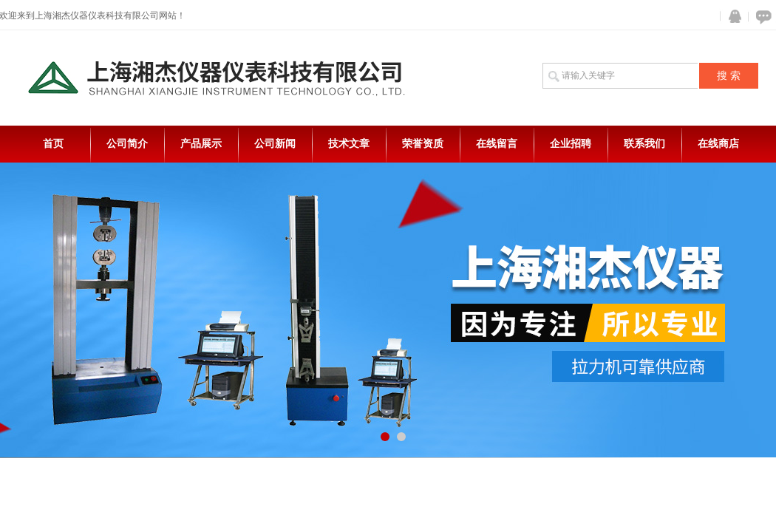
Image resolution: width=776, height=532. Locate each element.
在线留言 (497, 144)
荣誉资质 (423, 144)
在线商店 (718, 144)
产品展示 (201, 144)
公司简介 (127, 144)
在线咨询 (761, 17)
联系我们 (644, 144)
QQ (732, 17)
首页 (53, 144)
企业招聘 (571, 144)
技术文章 (349, 144)
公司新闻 (275, 144)
